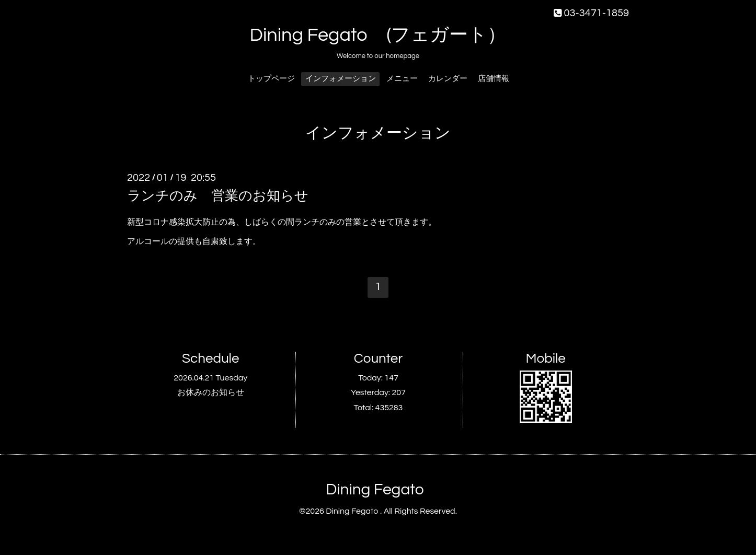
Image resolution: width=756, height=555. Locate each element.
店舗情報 (494, 79)
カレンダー (448, 79)
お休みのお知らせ (211, 392)
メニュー (402, 79)
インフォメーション (341, 79)
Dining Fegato (375, 489)
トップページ (271, 79)
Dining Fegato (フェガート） (378, 35)
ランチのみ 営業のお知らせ (218, 196)
